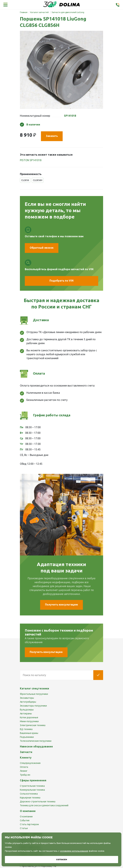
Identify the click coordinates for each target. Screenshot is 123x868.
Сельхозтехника (29, 794)
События (25, 820)
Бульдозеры (27, 710)
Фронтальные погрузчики (34, 694)
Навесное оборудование (36, 746)
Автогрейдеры (28, 702)
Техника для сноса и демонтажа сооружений (44, 805)
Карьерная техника (30, 798)
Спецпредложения (30, 763)
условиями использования (74, 851)
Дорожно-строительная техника (38, 802)
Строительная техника (32, 786)
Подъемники (27, 737)
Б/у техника (26, 729)
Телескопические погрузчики (36, 741)
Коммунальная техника (32, 790)
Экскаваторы (27, 698)
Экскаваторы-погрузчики (33, 706)
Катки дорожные (29, 717)
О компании (26, 817)
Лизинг (24, 771)
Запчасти (26, 752)
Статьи (24, 828)
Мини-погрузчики (29, 721)
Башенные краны (29, 733)
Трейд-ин (25, 775)
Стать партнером (29, 824)
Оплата (24, 767)
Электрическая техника (33, 725)
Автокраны (26, 714)
